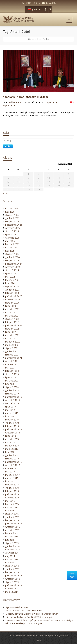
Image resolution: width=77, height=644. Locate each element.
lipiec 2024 (11, 273)
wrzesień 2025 (13, 228)
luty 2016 (10, 511)
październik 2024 (14, 264)
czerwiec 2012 (12, 589)
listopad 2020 (12, 371)
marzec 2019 (12, 413)
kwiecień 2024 (12, 280)
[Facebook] (45, 9)
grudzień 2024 (12, 257)
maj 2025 (10, 241)
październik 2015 (14, 524)
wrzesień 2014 (13, 550)
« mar (6, 193)
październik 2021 (14, 358)
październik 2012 (14, 585)
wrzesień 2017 (13, 465)
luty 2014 (10, 563)
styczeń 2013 (12, 582)
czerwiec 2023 (12, 309)
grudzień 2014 (12, 546)
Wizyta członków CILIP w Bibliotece (24, 611)
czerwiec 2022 (12, 335)
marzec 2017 (12, 478)
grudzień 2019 (12, 390)
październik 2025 (14, 225)
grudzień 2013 (12, 569)
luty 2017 (10, 481)
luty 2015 (10, 540)
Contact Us (49, 3)
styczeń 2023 (12, 319)
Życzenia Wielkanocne (17, 607)
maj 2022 (10, 338)
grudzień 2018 (12, 423)
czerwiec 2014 (12, 553)
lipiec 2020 (11, 377)
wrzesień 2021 (13, 361)
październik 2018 (14, 429)
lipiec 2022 (11, 332)
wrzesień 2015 (13, 527)
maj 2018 (10, 442)
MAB (39, 640)
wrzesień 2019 (13, 400)
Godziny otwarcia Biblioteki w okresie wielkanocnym (32, 614)
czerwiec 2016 (12, 498)
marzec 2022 (12, 345)
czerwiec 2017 (12, 468)
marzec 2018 (12, 449)
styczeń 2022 (12, 348)
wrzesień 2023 (13, 299)
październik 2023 (14, 296)
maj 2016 (10, 501)
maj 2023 (10, 312)
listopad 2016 (12, 491)
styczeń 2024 (12, 286)
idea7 (68, 635)
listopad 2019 (12, 394)
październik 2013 (14, 576)
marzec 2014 (12, 559)
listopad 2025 (12, 221)
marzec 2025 (12, 247)
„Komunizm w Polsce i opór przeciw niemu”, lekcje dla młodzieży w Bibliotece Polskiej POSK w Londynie (39, 622)
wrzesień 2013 (13, 579)
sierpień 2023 (12, 303)
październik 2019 (14, 397)
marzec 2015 (12, 537)
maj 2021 (10, 368)
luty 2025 (10, 251)
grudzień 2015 (12, 517)
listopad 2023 (12, 293)
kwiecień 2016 (12, 504)
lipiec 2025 (11, 234)
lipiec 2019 (11, 407)
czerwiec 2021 (12, 364)
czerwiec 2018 (12, 439)
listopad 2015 (12, 520)
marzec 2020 (12, 381)
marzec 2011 (12, 592)
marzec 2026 (12, 208)
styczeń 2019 (12, 420)
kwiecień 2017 (12, 475)
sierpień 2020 (12, 374)
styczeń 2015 (12, 543)
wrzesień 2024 (13, 267)
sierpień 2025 (12, 231)
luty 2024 (10, 283)
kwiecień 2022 (12, 342)
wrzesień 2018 (13, 433)
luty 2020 (10, 384)
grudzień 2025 (12, 218)
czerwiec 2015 (12, 530)
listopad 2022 (12, 322)
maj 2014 (10, 556)
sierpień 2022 (12, 329)
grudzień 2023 (12, 290)
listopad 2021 (12, 355)
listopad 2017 (12, 459)
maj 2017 (10, 472)
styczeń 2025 (12, 254)
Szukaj (8, 146)
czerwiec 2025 (12, 238)
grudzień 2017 (12, 455)
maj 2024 (10, 277)
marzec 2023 (12, 316)
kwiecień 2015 (12, 533)
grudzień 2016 (12, 488)
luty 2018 (10, 452)
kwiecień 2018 (12, 446)
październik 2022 (14, 325)
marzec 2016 (12, 507)
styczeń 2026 (12, 215)
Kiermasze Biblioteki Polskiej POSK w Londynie (29, 617)
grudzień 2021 (12, 351)
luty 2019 (10, 416)
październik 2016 (14, 494)
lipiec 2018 (11, 436)
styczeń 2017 (12, 485)
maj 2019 (10, 410)
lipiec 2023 (11, 306)
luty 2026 (10, 212)
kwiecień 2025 (12, 244)
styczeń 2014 (12, 566)
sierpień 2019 (12, 403)
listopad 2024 (12, 260)
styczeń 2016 (12, 514)
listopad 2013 (12, 572)
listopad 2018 (12, 426)
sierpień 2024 (12, 270)
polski (34, 9)
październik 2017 (14, 462)
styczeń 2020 (12, 387)
